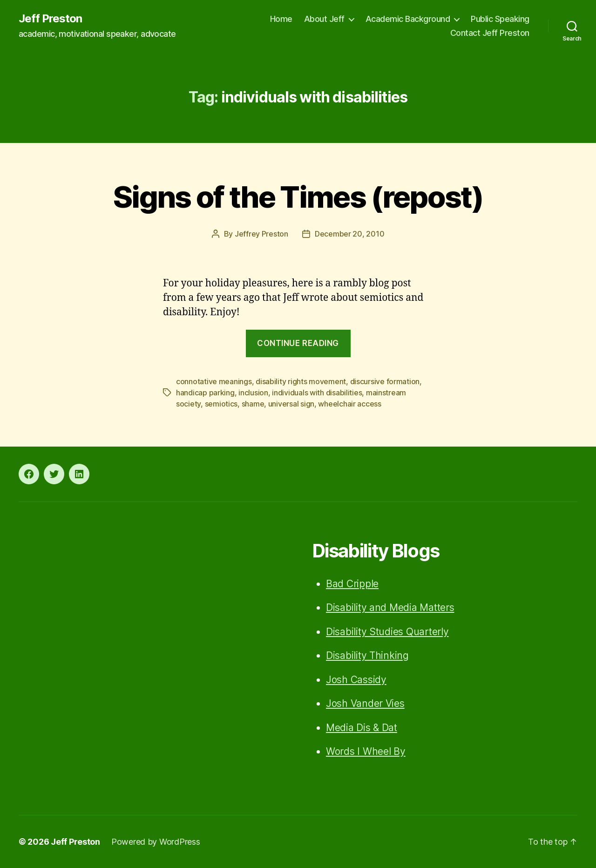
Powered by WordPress (156, 842)
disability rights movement (301, 381)
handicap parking (205, 393)
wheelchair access (349, 404)
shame (253, 404)
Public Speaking (500, 19)
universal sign (291, 404)
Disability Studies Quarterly (387, 632)
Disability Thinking (367, 655)
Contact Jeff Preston (490, 33)
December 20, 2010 (349, 234)
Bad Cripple (352, 584)
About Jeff (324, 19)
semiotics (221, 404)
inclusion (253, 393)
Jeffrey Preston (261, 234)
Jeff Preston (50, 19)
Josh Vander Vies (365, 703)
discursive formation (385, 381)
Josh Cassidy (356, 680)
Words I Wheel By (366, 751)
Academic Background (408, 19)
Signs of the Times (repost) (298, 197)
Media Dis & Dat (362, 728)
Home (281, 19)
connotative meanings (214, 381)
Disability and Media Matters (390, 607)
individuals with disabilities (317, 393)
